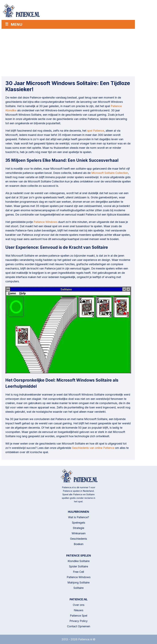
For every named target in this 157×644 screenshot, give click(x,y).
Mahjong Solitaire (78, 582)
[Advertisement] (68, 52)
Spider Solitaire (78, 566)
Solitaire (78, 588)
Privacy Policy (78, 621)
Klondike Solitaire (79, 561)
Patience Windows (45, 222)
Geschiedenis (78, 539)
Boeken (79, 544)
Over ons (79, 605)
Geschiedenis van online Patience (93, 448)
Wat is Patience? (79, 517)
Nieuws (78, 610)
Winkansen (79, 533)
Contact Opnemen (79, 626)
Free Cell (78, 572)
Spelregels (78, 523)
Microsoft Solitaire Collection (110, 173)
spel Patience (96, 131)
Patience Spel (79, 616)
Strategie (78, 528)
